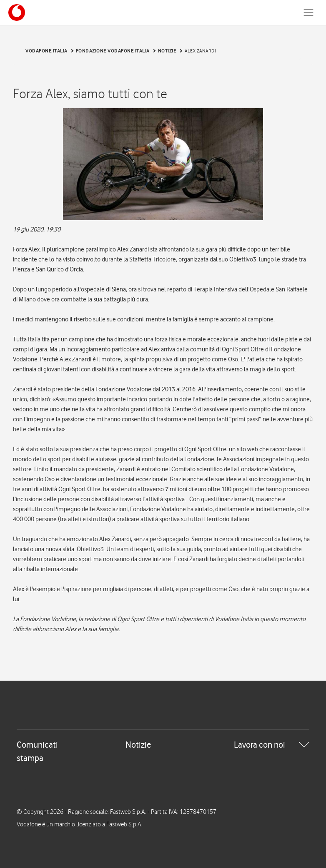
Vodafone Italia (46, 51)
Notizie (167, 51)
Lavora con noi (260, 745)
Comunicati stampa (37, 751)
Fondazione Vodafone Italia (113, 51)
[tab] (163, 751)
